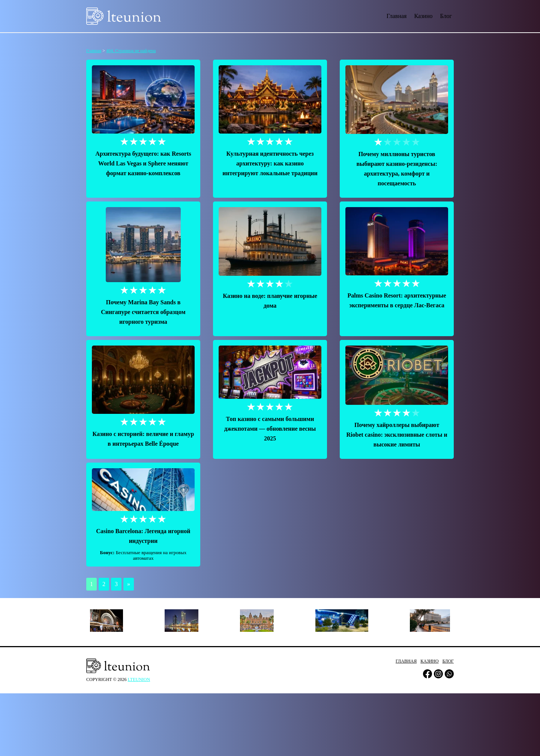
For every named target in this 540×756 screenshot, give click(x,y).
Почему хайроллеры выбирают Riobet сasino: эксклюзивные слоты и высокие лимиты (397, 435)
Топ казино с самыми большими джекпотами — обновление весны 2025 (270, 429)
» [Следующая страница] (129, 584)
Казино (423, 16)
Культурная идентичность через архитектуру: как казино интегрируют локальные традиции (270, 163)
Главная (397, 16)
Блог (446, 16)
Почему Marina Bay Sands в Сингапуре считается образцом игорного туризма (143, 312)
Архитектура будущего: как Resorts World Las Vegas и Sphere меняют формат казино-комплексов (143, 163)
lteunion (139, 679)
